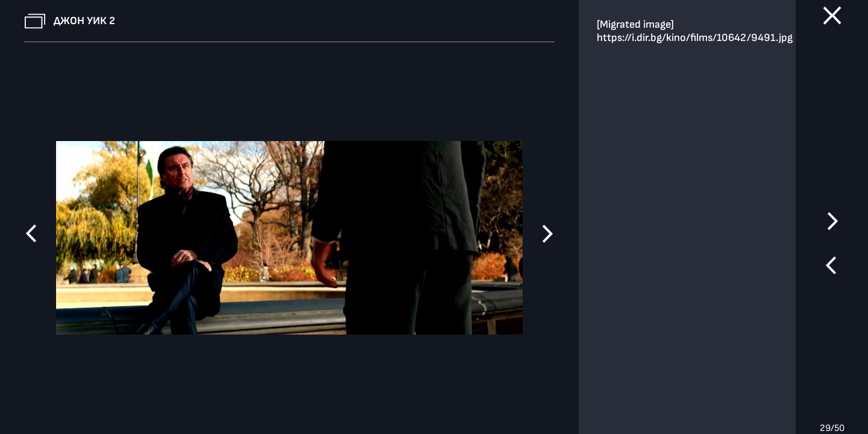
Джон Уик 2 (84, 21)
